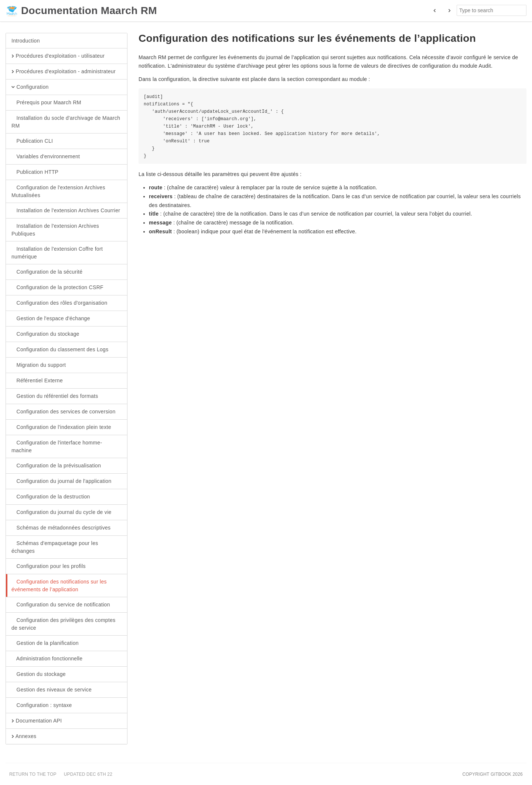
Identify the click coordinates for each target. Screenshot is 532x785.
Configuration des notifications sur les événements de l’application (59, 585)
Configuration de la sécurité (47, 272)
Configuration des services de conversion (64, 412)
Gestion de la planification (45, 643)
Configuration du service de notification (61, 605)
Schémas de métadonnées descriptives (61, 528)
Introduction (26, 41)
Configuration (30, 87)
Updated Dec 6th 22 (88, 774)
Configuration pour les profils (49, 566)
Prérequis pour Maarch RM (46, 103)
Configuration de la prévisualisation (56, 466)
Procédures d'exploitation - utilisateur (58, 56)
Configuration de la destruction (51, 497)
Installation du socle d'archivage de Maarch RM (66, 122)
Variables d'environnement (46, 157)
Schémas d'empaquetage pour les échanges (55, 547)
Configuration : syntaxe (42, 706)
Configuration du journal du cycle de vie (62, 512)
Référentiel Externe (37, 381)
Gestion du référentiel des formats (55, 396)
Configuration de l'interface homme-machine (57, 446)
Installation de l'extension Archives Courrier (66, 211)
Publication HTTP (35, 172)
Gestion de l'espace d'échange (51, 319)
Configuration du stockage (45, 334)
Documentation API (37, 721)
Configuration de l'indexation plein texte (61, 427)
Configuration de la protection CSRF (57, 288)
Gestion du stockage (39, 674)
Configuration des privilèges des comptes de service (64, 624)
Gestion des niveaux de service (52, 690)
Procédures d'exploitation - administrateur (64, 72)
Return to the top (33, 774)
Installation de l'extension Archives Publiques (55, 230)
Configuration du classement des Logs (60, 350)
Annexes (24, 737)
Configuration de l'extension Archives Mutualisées (58, 191)
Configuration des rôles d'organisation (59, 303)
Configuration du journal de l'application (62, 481)
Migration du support (39, 365)
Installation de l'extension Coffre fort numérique (57, 253)
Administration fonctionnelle (47, 659)
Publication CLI (32, 141)
